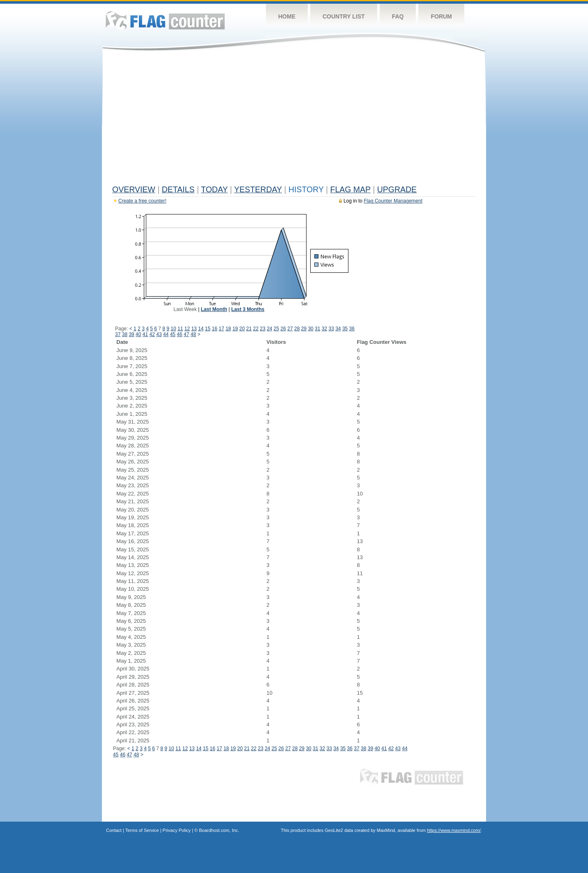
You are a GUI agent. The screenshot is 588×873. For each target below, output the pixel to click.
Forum (441, 16)
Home (287, 16)
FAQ (398, 16)
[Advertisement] (294, 120)
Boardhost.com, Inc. (219, 830)
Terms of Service (142, 830)
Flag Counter (165, 20)
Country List (344, 16)
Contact (114, 830)
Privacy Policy (177, 830)
